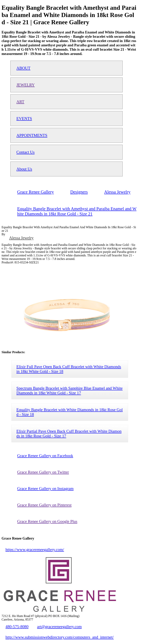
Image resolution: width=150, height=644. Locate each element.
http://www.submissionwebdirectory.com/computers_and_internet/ (60, 637)
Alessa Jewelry (21, 238)
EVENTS (24, 118)
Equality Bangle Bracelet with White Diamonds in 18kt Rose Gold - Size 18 (70, 412)
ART (20, 102)
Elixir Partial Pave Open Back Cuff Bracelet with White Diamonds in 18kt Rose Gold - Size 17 (69, 433)
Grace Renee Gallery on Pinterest (44, 505)
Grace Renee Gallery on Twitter (43, 472)
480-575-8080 (17, 626)
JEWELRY (26, 85)
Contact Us (25, 152)
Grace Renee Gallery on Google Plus (47, 521)
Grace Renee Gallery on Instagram (45, 488)
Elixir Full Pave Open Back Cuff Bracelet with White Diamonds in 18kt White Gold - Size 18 (69, 369)
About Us (24, 169)
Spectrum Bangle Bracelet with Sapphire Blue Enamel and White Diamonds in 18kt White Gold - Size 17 (70, 390)
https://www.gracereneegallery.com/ (35, 549)
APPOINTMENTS (32, 135)
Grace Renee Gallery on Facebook (45, 456)
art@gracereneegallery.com (59, 626)
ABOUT (23, 68)
